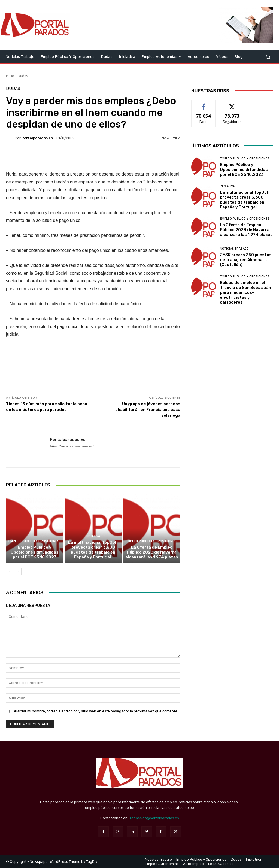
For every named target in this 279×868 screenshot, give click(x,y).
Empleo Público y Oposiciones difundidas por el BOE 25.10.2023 (35, 552)
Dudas (23, 76)
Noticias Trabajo (234, 249)
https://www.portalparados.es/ (72, 446)
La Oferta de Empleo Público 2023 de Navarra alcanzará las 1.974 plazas (152, 552)
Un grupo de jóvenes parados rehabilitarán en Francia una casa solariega (147, 410)
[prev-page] (9, 572)
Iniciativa (93, 536)
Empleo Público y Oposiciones (34, 541)
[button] (268, 57)
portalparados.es (37, 138)
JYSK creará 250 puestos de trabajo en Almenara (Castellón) (246, 260)
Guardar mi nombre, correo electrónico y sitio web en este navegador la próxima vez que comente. (95, 711)
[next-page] (18, 572)
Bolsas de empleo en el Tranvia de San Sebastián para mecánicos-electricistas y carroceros (245, 292)
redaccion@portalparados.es (154, 818)
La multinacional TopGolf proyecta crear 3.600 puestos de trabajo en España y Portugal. (93, 550)
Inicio (10, 76)
